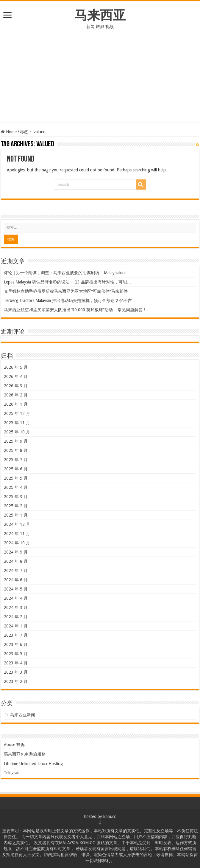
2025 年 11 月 (17, 423)
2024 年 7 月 (16, 571)
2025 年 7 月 (16, 460)
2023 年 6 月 (16, 644)
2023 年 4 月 (16, 663)
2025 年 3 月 (16, 497)
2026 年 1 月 (16, 404)
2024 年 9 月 (16, 552)
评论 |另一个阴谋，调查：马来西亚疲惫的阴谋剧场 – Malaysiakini (65, 273)
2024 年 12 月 (17, 524)
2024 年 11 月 (17, 534)
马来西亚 (100, 15)
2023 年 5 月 (16, 654)
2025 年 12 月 (17, 413)
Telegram (12, 773)
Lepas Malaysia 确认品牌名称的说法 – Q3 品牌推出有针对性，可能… (67, 282)
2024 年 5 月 (16, 589)
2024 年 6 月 (16, 580)
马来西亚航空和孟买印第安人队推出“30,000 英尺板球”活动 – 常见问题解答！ (75, 310)
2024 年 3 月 (16, 607)
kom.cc (110, 816)
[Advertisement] (100, 80)
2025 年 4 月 (16, 487)
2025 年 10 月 (17, 432)
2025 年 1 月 (16, 515)
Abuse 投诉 (14, 745)
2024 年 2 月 (16, 617)
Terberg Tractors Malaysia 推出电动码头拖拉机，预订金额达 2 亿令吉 (68, 300)
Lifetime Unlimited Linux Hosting (33, 764)
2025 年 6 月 (16, 469)
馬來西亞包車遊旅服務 (25, 754)
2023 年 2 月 (16, 681)
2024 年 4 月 (16, 598)
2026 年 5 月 (16, 367)
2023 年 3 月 (16, 672)
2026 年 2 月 (16, 395)
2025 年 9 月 (16, 441)
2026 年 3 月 (16, 386)
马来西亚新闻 (23, 715)
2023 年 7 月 (16, 635)
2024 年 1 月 (16, 626)
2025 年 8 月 (16, 450)
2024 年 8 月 (16, 561)
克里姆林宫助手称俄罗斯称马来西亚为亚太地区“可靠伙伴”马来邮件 (66, 291)
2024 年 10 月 (17, 543)
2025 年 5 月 (16, 478)
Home (9, 132)
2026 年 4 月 (16, 376)
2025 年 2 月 (16, 506)
